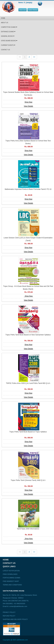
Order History (33, 10)
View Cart (23, 10)
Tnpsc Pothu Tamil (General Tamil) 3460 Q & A (28, 480)
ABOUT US (5, 23)
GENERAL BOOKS (8, 36)
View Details (28, 106)
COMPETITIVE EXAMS (9, 27)
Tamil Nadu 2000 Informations (28, 529)
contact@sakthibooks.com (18, 606)
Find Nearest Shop (11, 581)
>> (34, 57)
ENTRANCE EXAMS (8, 32)
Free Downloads (10, 574)
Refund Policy (9, 616)
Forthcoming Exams (11, 578)
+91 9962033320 (19, 604)
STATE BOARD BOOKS (9, 41)
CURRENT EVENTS (8, 45)
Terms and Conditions (12, 585)
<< (20, 57)
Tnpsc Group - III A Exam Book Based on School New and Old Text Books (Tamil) (28, 288)
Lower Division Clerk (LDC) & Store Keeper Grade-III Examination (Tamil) (28, 239)
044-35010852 (8, 604)
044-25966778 (23, 601)
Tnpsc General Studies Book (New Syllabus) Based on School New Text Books (28, 94)
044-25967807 (13, 601)
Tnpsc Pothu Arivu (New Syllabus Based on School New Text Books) (28, 142)
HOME (3, 18)
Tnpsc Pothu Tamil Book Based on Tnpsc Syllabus (28, 432)
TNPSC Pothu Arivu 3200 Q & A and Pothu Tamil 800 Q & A (28, 383)
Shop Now (28, 102)
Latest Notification (11, 571)
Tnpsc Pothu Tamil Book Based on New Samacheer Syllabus (28, 335)
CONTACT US (5, 50)
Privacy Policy (9, 612)
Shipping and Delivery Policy (15, 619)
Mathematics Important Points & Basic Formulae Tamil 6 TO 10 (28, 189)
